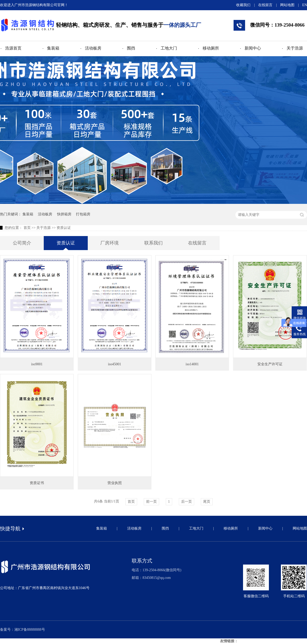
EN (305, 5)
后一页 (187, 502)
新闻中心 (253, 48)
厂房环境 (109, 243)
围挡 (131, 48)
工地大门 (169, 48)
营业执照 (115, 483)
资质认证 (64, 228)
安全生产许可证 (270, 364)
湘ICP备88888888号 (30, 630)
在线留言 (265, 5)
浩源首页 (13, 48)
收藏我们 (243, 5)
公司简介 (22, 243)
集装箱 (53, 48)
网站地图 (287, 5)
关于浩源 (295, 48)
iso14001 (192, 364)
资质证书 (37, 483)
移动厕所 (211, 48)
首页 (27, 228)
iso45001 (114, 364)
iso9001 (37, 364)
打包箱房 (83, 214)
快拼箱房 (64, 214)
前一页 (151, 502)
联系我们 (153, 243)
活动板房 (93, 48)
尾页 (207, 502)
